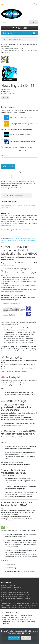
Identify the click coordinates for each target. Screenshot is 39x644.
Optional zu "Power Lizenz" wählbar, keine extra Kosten (17, 130)
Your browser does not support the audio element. (17, 195)
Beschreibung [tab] (6, 177)
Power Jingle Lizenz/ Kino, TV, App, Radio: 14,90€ (20, 124)
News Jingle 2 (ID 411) (16, 39)
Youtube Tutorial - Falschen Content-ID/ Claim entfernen (19, 603)
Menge (3, 156)
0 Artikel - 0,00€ (19, 28)
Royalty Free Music (25, 238)
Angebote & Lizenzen (8, 585)
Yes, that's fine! (14, 638)
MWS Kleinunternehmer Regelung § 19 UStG (15, 594)
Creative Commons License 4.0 (14, 240)
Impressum (5, 601)
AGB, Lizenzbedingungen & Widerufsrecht (15, 596)
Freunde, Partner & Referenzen (11, 588)
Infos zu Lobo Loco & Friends (10, 590)
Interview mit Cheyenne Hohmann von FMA (15, 592)
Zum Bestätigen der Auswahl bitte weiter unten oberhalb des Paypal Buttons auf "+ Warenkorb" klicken (19, 111)
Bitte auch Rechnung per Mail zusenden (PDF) (20, 141)
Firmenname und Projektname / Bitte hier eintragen (17, 147)
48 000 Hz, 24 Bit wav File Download (17, 135)
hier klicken (27, 633)
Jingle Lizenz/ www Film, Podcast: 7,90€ (18, 117)
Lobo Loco (10, 89)
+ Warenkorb (8, 166)
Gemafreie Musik (14, 238)
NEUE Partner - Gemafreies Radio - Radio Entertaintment (19, 605)
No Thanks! (26, 638)
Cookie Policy (6, 623)
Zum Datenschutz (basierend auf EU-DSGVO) (15, 599)
